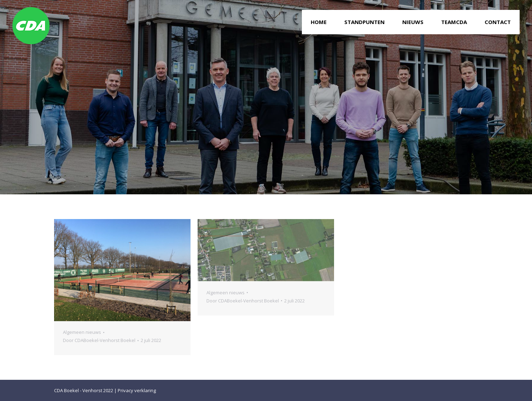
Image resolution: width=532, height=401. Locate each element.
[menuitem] (319, 22)
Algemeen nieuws (82, 332)
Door (99, 340)
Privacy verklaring (137, 390)
